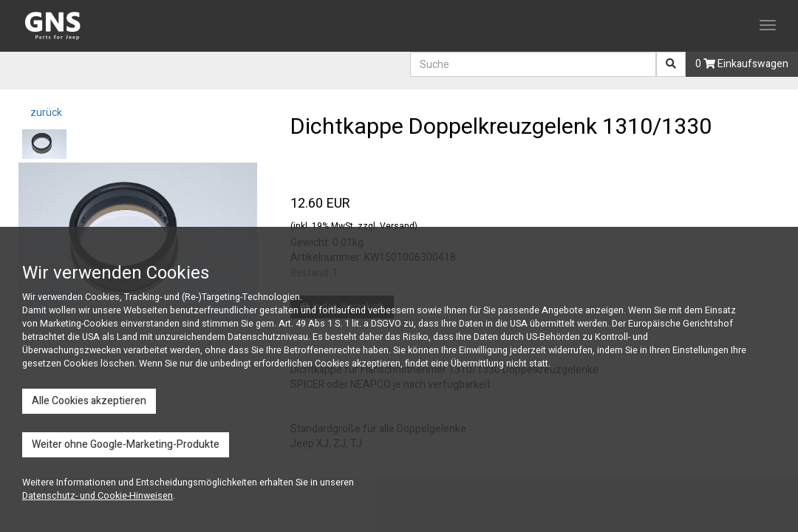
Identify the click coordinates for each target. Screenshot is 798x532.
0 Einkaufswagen (742, 64)
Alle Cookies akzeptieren (89, 401)
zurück (45, 113)
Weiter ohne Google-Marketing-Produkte (126, 444)
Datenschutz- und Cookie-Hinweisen (98, 496)
